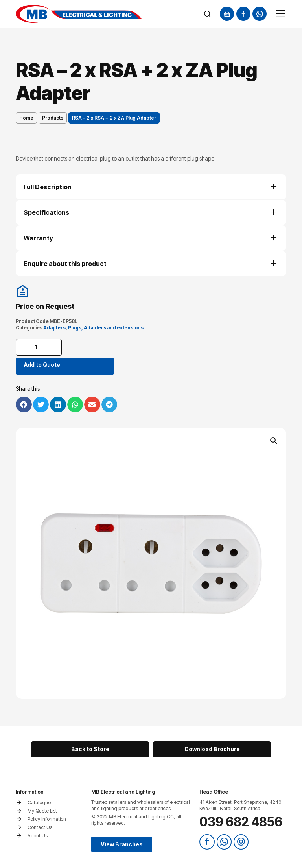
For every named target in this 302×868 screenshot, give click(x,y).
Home (26, 118)
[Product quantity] (39, 347)
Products (53, 118)
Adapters (54, 328)
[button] (274, 441)
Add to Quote (42, 365)
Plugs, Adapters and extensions (106, 328)
